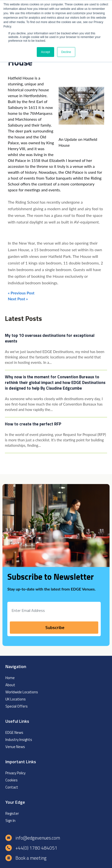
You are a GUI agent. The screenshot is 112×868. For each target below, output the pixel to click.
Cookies (12, 780)
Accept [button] (45, 52)
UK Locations (16, 699)
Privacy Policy (15, 773)
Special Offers (17, 706)
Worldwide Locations (22, 692)
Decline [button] (66, 52)
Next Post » (18, 299)
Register (12, 813)
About (10, 685)
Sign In (10, 821)
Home (10, 678)
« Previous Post (21, 293)
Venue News (15, 747)
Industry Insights (19, 740)
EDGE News (14, 732)
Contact (12, 787)
